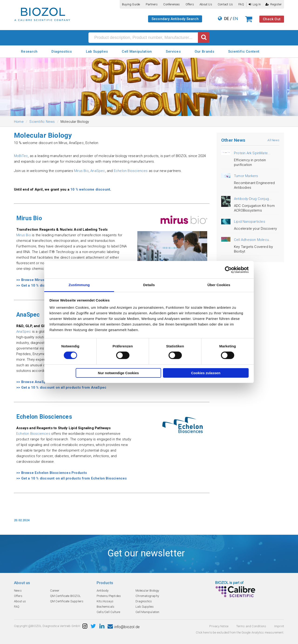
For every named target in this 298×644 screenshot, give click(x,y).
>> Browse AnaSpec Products (41, 382)
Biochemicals (105, 607)
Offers (190, 4)
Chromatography (147, 596)
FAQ (241, 4)
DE (227, 19)
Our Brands (204, 51)
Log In (255, 4)
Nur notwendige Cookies (119, 373)
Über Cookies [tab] (219, 285)
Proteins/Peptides (109, 596)
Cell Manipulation (137, 51)
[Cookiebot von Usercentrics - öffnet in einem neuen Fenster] (228, 270)
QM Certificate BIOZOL (65, 596)
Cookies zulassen (206, 373)
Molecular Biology (147, 591)
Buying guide (131, 4)
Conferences (171, 4)
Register (274, 4)
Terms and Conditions (251, 626)
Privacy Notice (219, 626)
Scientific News (42, 122)
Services (173, 51)
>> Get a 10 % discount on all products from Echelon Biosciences (72, 478)
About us (206, 4)
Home (19, 122)
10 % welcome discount (90, 189)
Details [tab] (149, 285)
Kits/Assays (105, 601)
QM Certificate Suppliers (67, 601)
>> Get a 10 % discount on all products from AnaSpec (61, 387)
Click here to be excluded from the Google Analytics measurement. (240, 632)
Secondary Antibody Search (175, 19)
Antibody (103, 591)
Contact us (225, 4)
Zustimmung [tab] (79, 285)
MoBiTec (21, 156)
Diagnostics (62, 51)
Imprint (279, 626)
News (18, 591)
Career (55, 591)
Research (29, 51)
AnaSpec (98, 171)
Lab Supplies (97, 51)
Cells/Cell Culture (108, 612)
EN (235, 19)
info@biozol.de (124, 627)
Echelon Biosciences (131, 171)
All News (273, 140)
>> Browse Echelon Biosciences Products (52, 473)
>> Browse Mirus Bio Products (42, 280)
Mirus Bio (81, 171)
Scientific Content (244, 51)
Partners (152, 4)
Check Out (272, 19)
